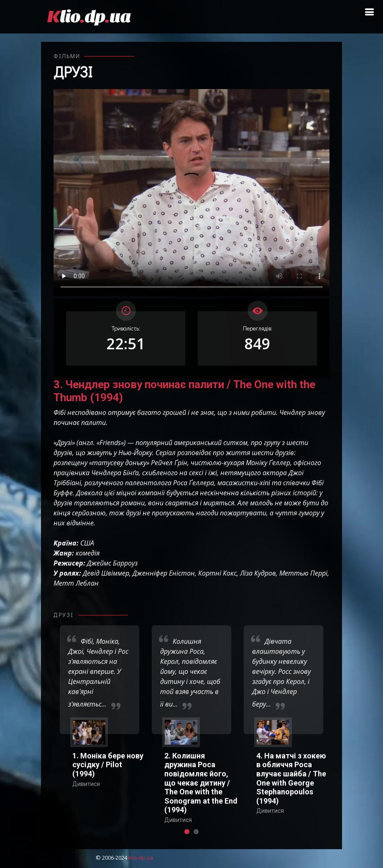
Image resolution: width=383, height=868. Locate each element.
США (87, 543)
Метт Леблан (76, 583)
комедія (88, 553)
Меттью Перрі (303, 573)
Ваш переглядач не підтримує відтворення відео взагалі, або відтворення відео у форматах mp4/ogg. (191, 193)
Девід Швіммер (106, 573)
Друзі (73, 72)
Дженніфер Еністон (164, 573)
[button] (187, 832)
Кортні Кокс (217, 573)
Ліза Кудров (258, 573)
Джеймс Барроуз (112, 563)
